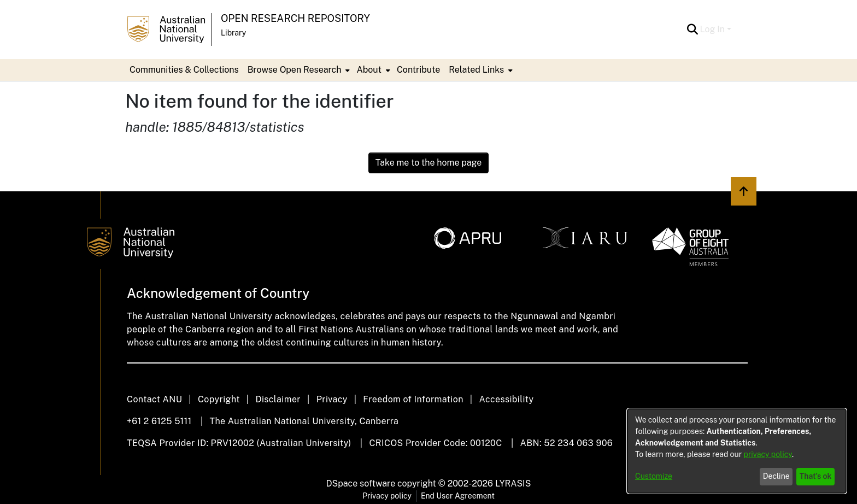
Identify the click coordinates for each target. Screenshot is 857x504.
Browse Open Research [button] (295, 70)
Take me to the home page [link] (429, 163)
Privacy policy (387, 496)
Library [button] (233, 33)
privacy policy (768, 454)
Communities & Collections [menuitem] (184, 70)
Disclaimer (278, 399)
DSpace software (361, 484)
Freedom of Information (413, 399)
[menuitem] (298, 70)
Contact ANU (154, 399)
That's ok (816, 476)
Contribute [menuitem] (418, 70)
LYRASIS (513, 484)
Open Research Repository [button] (295, 18)
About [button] (369, 70)
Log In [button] (714, 29)
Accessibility (506, 399)
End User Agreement (458, 496)
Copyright (219, 399)
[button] (693, 30)
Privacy (332, 399)
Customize (654, 476)
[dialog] (737, 451)
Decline (776, 476)
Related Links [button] (476, 70)
